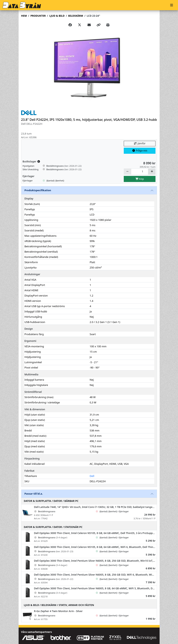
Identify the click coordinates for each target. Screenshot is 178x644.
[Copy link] (98, 25)
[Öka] (152, 171)
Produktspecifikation (38, 190)
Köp (140, 179)
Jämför (140, 143)
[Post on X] (80, 25)
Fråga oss (140, 150)
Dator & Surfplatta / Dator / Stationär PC (53, 527)
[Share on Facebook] (70, 25)
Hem (24, 16)
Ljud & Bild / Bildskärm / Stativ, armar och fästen (59, 605)
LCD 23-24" (93, 16)
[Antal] (140, 171)
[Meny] (172, 5)
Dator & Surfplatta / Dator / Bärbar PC (51, 501)
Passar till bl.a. (34, 494)
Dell (92, 476)
